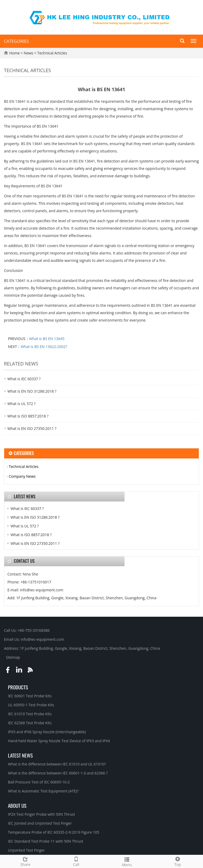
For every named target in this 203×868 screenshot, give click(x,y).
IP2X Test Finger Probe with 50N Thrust (41, 814)
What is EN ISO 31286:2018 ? (32, 391)
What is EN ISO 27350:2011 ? (32, 428)
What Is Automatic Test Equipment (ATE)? (43, 791)
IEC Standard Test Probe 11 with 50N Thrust (46, 841)
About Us (17, 805)
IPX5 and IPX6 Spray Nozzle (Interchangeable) (47, 732)
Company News (22, 476)
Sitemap (13, 657)
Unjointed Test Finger (26, 850)
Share (25, 861)
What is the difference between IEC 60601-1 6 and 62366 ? (58, 773)
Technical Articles (52, 53)
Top (178, 861)
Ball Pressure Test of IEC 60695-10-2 (39, 782)
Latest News (20, 755)
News (29, 53)
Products (18, 687)
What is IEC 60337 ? (24, 379)
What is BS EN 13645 (47, 339)
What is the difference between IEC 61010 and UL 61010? (57, 764)
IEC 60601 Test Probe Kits (30, 696)
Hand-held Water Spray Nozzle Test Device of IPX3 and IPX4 (59, 741)
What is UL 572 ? (22, 404)
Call (76, 861)
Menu (127, 861)
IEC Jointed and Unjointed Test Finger (40, 823)
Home (15, 53)
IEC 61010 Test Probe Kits (30, 714)
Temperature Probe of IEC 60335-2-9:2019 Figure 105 (54, 832)
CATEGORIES (16, 41)
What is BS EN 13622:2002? (44, 347)
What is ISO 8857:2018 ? (28, 416)
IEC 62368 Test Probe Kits (30, 723)
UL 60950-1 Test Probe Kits (31, 705)
